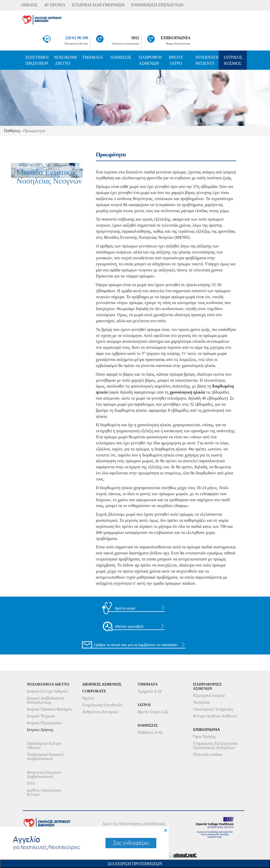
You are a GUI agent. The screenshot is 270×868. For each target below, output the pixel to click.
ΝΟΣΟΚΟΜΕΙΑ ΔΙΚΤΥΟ (65, 60)
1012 (135, 38)
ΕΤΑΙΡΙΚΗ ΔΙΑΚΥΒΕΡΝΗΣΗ (98, 5)
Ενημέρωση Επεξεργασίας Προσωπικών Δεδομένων (215, 745)
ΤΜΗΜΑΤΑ (93, 57)
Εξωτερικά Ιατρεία (209, 695)
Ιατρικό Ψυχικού (41, 716)
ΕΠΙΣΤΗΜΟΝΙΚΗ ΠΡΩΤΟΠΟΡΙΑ (37, 60)
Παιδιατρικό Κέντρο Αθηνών (44, 745)
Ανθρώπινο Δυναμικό (100, 712)
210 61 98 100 (77, 38)
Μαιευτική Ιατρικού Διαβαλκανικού (44, 774)
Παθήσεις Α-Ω (150, 732)
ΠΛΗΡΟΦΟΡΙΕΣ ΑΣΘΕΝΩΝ (150, 60)
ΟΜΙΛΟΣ (29, 5)
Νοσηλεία (201, 702)
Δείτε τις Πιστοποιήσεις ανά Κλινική (134, 824)
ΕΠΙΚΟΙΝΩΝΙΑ (176, 38)
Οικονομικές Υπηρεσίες (213, 709)
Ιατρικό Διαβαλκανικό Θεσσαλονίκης (46, 700)
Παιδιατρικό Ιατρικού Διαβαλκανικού (45, 757)
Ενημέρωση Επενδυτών (102, 705)
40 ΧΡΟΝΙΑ (55, 5)
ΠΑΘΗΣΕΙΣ (121, 57)
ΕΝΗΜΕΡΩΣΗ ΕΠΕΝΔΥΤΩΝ (157, 5)
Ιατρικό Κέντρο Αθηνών (47, 691)
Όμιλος (88, 698)
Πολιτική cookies (208, 754)
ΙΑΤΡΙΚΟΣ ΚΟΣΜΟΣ (233, 60)
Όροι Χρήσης (204, 736)
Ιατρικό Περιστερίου (44, 723)
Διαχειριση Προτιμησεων (135, 864)
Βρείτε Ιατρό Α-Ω (153, 712)
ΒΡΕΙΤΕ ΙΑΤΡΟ (176, 60)
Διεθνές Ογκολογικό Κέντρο (44, 792)
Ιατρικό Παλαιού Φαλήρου (50, 709)
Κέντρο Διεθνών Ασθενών (215, 716)
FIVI (31, 783)
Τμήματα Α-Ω (150, 691)
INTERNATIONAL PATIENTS (207, 60)
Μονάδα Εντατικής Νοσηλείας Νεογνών (49, 176)
